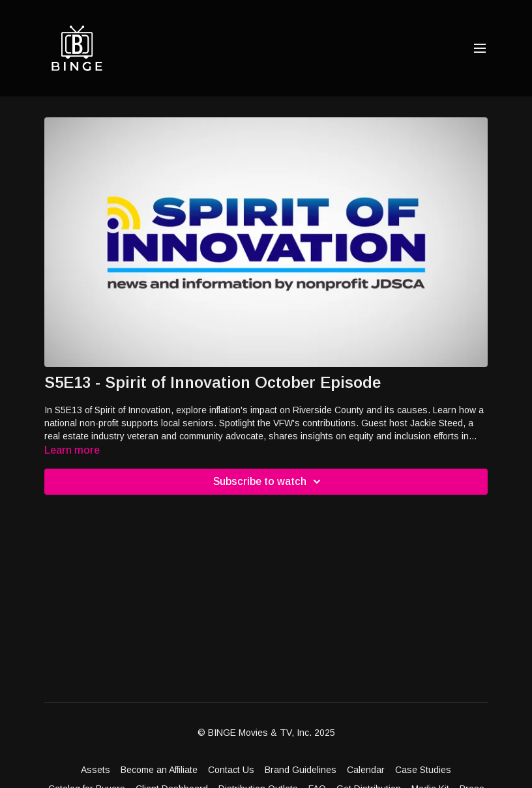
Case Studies (423, 770)
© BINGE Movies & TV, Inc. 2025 (266, 733)
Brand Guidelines (301, 770)
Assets (96, 770)
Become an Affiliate (159, 770)
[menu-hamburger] (480, 49)
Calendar (366, 770)
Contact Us (231, 770)
